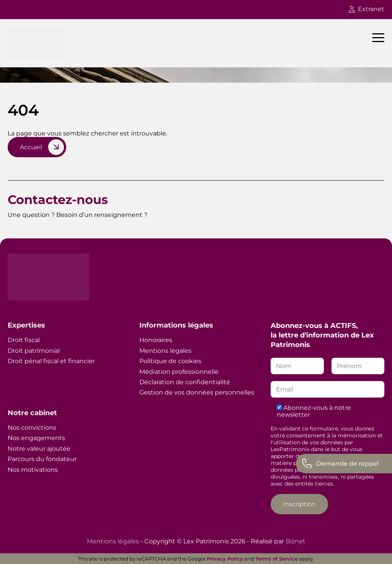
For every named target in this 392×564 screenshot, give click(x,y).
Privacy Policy (225, 559)
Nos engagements (36, 438)
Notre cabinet (32, 413)
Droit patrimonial (34, 351)
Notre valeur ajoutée (39, 449)
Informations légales (176, 325)
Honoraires (156, 340)
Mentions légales (165, 351)
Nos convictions (32, 428)
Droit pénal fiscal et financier (51, 361)
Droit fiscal (24, 340)
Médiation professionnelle (179, 372)
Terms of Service (277, 559)
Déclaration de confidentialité (185, 382)
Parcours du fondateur (42, 459)
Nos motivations (33, 470)
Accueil (31, 147)
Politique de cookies (170, 361)
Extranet (367, 9)
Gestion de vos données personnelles (197, 392)
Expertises (26, 325)
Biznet (296, 541)
